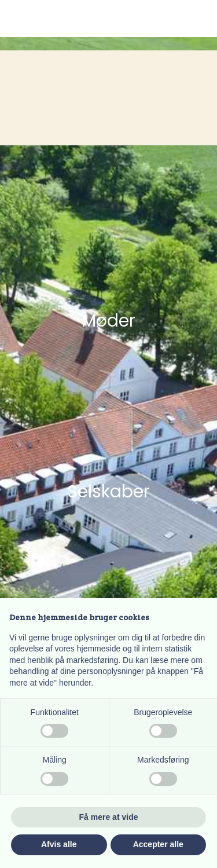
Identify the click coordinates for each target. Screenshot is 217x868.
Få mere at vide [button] (109, 817)
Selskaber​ (108, 492)
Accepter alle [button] (158, 844)
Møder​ (108, 321)
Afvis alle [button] (59, 844)
